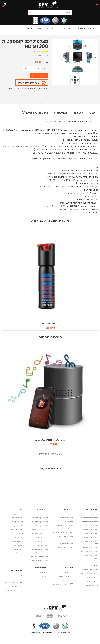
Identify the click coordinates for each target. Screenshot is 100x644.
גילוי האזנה (94, 565)
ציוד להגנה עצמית (17, 541)
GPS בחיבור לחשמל (66, 580)
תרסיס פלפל (19, 549)
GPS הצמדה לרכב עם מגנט (63, 584)
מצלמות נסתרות (17, 529)
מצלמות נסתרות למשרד (89, 518)
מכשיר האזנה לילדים (66, 540)
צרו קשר (20, 579)
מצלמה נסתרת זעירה (90, 548)
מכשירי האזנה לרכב (66, 536)
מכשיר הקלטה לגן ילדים (40, 541)
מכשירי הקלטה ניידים (40, 525)
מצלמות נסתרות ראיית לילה (88, 537)
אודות (21, 575)
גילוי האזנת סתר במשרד (89, 574)
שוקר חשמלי (19, 545)
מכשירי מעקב (18, 514)
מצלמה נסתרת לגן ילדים (89, 551)
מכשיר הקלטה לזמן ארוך (39, 553)
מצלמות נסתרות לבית (90, 514)
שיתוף (46, 96)
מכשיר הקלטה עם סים (40, 549)
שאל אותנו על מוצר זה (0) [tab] (34, 113)
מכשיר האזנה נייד (67, 514)
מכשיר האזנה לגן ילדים (64, 29)
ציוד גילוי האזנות (92, 585)
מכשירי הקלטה (18, 522)
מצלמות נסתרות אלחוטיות (88, 529)
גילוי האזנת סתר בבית (90, 570)
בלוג (21, 509)
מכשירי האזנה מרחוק (65, 548)
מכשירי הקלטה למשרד (40, 522)
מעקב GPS (69, 568)
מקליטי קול (19, 537)
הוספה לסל (42, 76)
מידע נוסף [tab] (79, 113)
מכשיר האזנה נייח (67, 518)
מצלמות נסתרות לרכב (90, 522)
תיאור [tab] (92, 113)
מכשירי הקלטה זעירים (40, 533)
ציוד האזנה (19, 533)
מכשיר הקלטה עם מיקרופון (38, 557)
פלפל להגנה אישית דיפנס (50, 323)
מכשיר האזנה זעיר (66, 544)
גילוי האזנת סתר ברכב (90, 577)
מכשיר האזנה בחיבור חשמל (63, 532)
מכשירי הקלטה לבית (41, 518)
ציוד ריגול (20, 553)
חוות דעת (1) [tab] (61, 113)
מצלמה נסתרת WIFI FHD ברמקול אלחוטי (50, 440)
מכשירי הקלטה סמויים (40, 529)
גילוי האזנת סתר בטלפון (90, 581)
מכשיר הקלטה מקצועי (40, 561)
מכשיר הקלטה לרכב (41, 545)
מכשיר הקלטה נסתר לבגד (39, 537)
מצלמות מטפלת (92, 525)
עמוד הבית (92, 29)
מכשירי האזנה (80, 29)
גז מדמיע (45, 576)
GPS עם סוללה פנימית (65, 576)
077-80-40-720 (29, 83)
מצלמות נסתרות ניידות (90, 533)
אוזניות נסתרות (18, 518)
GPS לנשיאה (68, 572)
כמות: (46, 68)
